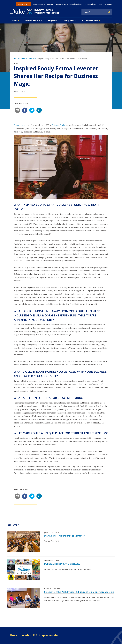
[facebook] (25, 110)
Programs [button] (53, 20)
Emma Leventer (21, 125)
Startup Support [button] (70, 20)
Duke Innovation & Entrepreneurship (35, 635)
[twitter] (32, 110)
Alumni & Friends (105, 4)
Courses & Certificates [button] (33, 20)
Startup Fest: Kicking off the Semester (64, 536)
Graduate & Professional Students (69, 4)
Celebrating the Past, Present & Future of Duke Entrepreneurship (79, 592)
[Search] (109, 12)
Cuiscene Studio (59, 125)
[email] (17, 110)
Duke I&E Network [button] (90, 20)
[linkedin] (39, 110)
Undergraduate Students (43, 4)
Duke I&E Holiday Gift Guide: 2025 (62, 564)
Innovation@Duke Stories (27, 58)
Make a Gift (22, 4)
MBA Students (91, 4)
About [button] (15, 20)
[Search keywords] (94, 12)
